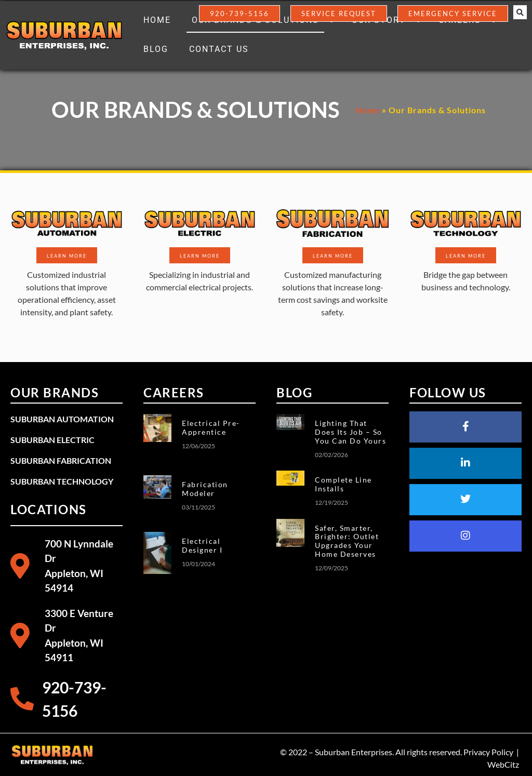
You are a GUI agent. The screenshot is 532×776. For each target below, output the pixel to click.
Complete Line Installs (343, 484)
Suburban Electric (52, 440)
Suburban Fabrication (61, 460)
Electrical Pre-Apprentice (211, 427)
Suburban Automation (62, 419)
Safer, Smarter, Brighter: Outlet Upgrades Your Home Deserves (347, 541)
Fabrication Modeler (205, 489)
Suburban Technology (62, 481)
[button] (520, 12)
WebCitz (503, 764)
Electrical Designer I (202, 545)
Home (368, 110)
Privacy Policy (488, 752)
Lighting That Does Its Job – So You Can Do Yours (350, 432)
